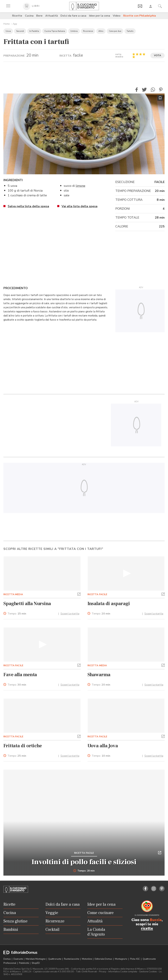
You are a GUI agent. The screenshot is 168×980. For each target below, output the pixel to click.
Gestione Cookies (148, 972)
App (15, 24)
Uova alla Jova (103, 746)
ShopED (36, 963)
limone (80, 186)
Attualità (52, 16)
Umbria (74, 31)
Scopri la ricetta (70, 614)
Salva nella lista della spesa (28, 206)
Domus (7, 959)
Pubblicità (24, 963)
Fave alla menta (20, 675)
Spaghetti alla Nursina (27, 604)
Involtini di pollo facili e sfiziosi (84, 862)
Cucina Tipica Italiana (55, 31)
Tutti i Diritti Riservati (86, 972)
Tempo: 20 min (84, 871)
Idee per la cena (100, 16)
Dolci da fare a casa (73, 16)
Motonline (87, 959)
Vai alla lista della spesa (79, 206)
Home (7, 24)
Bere (39, 16)
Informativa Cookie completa (123, 972)
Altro (101, 31)
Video (117, 16)
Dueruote (18, 959)
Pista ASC (135, 959)
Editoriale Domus (104, 959)
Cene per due (115, 31)
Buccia (156, 920)
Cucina (29, 16)
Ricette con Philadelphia (140, 16)
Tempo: (17, 614)
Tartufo (130, 31)
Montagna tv (121, 959)
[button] (137, 90)
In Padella (34, 31)
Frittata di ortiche (23, 746)
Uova (8, 31)
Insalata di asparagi (109, 604)
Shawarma (99, 675)
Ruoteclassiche (72, 959)
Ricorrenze (88, 31)
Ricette (17, 16)
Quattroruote (55, 959)
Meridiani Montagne (36, 959)
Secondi (20, 31)
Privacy (103, 972)
